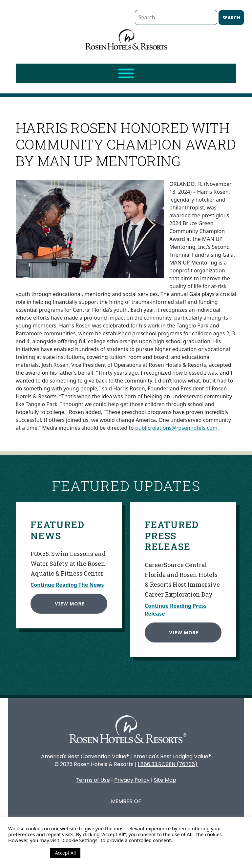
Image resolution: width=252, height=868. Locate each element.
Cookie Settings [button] (28, 853)
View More (69, 602)
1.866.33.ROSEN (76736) (168, 764)
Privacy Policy (132, 780)
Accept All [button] (65, 853)
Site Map (165, 780)
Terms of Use (93, 780)
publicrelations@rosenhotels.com (176, 428)
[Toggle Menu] (126, 74)
